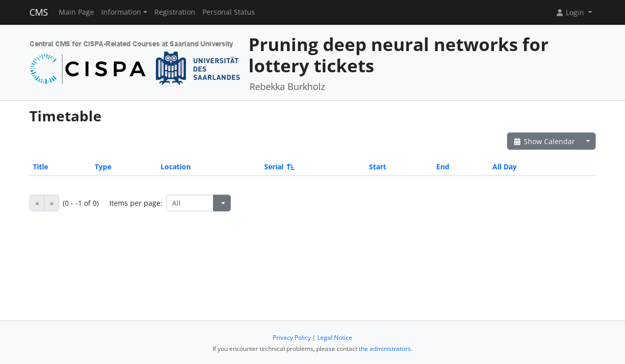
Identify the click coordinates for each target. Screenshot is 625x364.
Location (176, 167)
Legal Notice (335, 337)
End (443, 167)
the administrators (385, 349)
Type (103, 167)
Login (571, 12)
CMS (39, 12)
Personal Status (229, 12)
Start (378, 167)
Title (40, 167)
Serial (279, 167)
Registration (175, 12)
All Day (505, 167)
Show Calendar (544, 141)
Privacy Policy (292, 337)
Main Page (76, 12)
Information (121, 12)
